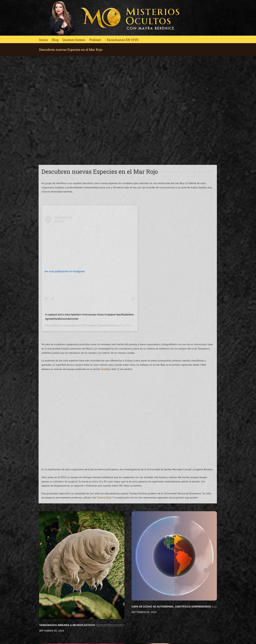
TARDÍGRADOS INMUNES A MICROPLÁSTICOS (67, 625)
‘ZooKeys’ (106, 369)
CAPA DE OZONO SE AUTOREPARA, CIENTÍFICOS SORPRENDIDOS (171, 606)
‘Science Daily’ (104, 498)
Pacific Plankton (88, 325)
